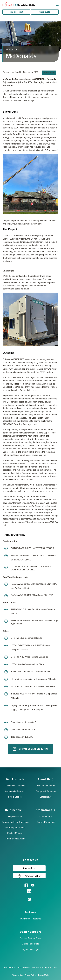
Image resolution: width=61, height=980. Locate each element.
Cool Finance (46, 816)
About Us (44, 779)
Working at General (46, 786)
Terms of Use (18, 975)
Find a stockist (29, 876)
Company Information (46, 791)
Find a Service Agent (15, 839)
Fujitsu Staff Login (31, 949)
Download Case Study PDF (31, 749)
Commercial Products (15, 791)
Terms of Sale (43, 975)
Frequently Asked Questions (15, 822)
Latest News (46, 797)
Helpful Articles (15, 816)
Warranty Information (15, 828)
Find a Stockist (16, 12)
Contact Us (29, 868)
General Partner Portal (30, 938)
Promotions (44, 810)
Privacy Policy (31, 975)
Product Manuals (15, 833)
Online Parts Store (30, 944)
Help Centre (13, 810)
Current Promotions (46, 822)
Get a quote (45, 12)
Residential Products (15, 786)
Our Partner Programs (31, 919)
